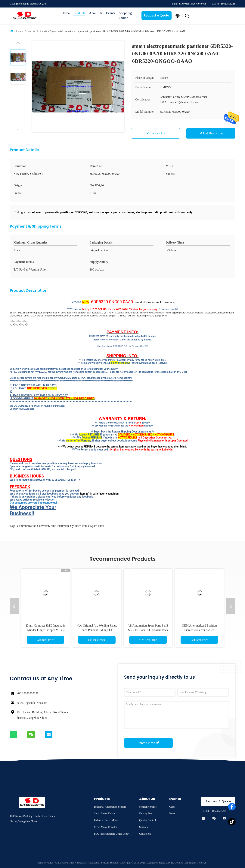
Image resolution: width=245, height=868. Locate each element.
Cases (172, 807)
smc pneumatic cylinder (66, 526)
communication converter (33, 526)
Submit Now (148, 743)
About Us (96, 13)
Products (79, 13)
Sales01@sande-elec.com (32, 703)
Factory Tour (146, 814)
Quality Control (147, 820)
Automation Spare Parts (49, 31)
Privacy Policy (46, 863)
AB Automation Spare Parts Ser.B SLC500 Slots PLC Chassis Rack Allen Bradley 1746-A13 (148, 630)
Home (66, 13)
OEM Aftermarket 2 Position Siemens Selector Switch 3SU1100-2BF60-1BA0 (199, 630)
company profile (148, 807)
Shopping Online (125, 16)
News (172, 814)
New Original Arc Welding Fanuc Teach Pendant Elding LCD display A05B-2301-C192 (97, 630)
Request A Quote (156, 15)
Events (111, 13)
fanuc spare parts (93, 526)
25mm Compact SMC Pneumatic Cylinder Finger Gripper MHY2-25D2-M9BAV (45, 630)
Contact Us (157, 133)
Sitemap (144, 827)
